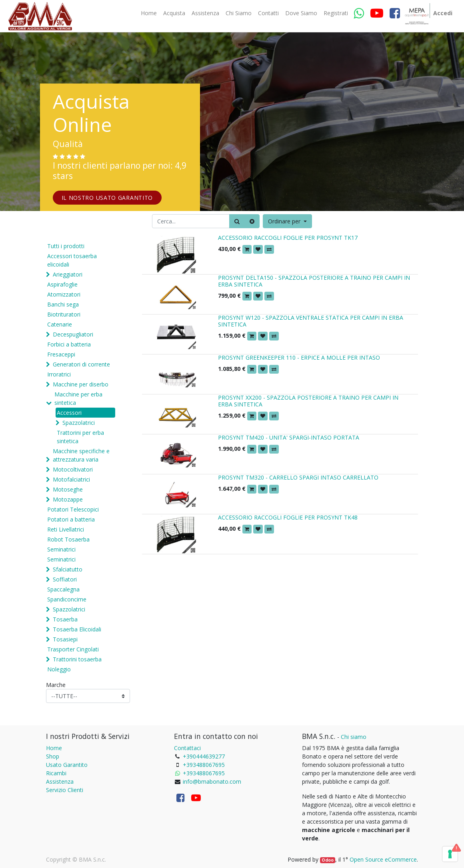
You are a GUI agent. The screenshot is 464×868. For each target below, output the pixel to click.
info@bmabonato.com (212, 781)
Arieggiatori (68, 274)
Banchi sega (63, 304)
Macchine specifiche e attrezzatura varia (81, 455)
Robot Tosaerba (68, 539)
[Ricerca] (237, 221)
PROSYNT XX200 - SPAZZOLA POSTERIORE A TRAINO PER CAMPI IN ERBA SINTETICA (308, 401)
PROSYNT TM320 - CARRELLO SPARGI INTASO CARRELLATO (298, 477)
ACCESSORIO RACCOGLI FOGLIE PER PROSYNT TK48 (288, 517)
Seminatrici (61, 549)
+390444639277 (204, 756)
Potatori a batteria (71, 519)
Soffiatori (65, 579)
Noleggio (59, 669)
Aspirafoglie (62, 284)
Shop (53, 756)
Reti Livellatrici (66, 529)
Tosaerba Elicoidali (77, 629)
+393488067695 (204, 765)
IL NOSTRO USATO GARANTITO (107, 198)
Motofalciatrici (71, 479)
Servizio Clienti (65, 790)
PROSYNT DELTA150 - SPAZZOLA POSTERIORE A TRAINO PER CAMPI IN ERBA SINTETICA (314, 281)
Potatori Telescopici (73, 509)
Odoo (328, 860)
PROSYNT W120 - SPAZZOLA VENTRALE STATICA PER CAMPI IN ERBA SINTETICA (311, 321)
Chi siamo (354, 737)
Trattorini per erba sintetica (80, 437)
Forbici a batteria (69, 344)
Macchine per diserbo (81, 384)
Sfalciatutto (68, 569)
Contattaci (187, 748)
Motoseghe (68, 489)
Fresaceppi (61, 354)
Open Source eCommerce (383, 859)
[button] (287, 221)
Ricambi (56, 773)
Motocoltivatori (73, 469)
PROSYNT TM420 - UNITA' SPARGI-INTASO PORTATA (289, 437)
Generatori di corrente (81, 364)
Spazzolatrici (79, 423)
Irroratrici (59, 374)
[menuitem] (149, 13)
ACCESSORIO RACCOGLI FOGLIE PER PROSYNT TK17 (288, 238)
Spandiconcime (67, 599)
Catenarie (60, 324)
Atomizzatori (64, 294)
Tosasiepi (65, 639)
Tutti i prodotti (66, 246)
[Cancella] (252, 221)
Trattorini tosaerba (77, 659)
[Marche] (88, 696)
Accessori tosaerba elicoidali (72, 260)
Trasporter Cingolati (73, 649)
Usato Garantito (67, 765)
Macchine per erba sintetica (78, 398)
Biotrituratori (64, 314)
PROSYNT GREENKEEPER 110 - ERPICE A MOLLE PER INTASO (299, 357)
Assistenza (60, 781)
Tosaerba (65, 619)
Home (54, 748)
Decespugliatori (73, 334)
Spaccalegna (63, 589)
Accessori (69, 413)
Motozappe (68, 499)
